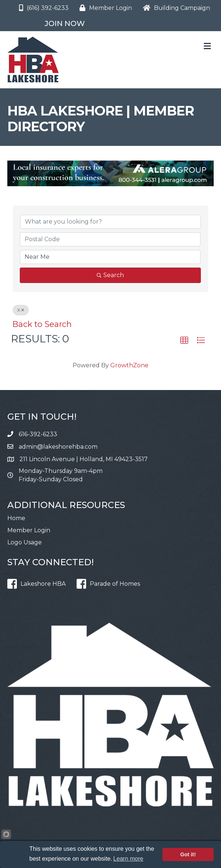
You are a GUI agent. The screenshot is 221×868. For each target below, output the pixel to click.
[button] (184, 341)
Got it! (188, 854)
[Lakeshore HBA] (35, 584)
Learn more (128, 859)
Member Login (29, 530)
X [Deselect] (21, 310)
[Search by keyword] (110, 222)
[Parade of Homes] (106, 584)
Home (16, 518)
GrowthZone (129, 365)
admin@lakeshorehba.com (58, 447)
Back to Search (42, 324)
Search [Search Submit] (110, 275)
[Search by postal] (110, 239)
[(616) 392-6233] (42, 8)
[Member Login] (104, 8)
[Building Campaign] (175, 8)
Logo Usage (25, 542)
